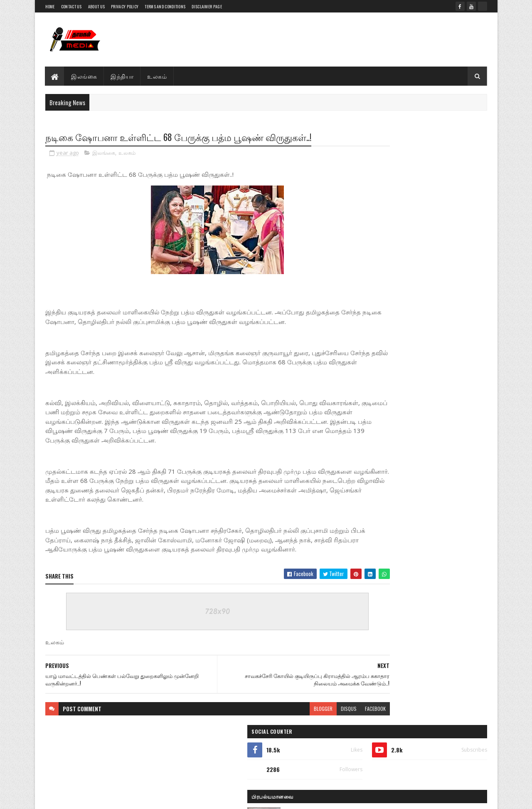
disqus (298, 719)
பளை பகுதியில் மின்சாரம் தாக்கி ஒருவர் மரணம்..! (431, 220)
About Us (96, 6)
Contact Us (71, 6)
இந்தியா (122, 76)
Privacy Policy (125, 6)
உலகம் (157, 76)
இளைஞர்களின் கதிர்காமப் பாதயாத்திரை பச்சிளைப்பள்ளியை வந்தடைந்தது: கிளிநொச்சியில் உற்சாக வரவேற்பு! (419, 262)
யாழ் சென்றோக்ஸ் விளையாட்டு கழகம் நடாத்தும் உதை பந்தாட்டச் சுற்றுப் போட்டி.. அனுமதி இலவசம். (435, 465)
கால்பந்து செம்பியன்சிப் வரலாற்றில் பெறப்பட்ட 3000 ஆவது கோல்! (436, 565)
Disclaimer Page (207, 6)
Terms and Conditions (165, 6)
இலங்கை (84, 76)
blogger (273, 719)
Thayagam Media (106, 786)
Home (50, 6)
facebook (325, 719)
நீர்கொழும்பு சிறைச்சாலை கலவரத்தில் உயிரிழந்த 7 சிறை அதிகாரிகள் (438, 297)
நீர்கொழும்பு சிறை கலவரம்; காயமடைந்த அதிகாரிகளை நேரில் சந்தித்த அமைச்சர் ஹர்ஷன (433, 430)
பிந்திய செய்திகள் (388, 631)
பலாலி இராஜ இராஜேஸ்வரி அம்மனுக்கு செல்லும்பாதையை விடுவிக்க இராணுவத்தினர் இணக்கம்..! (439, 603)
